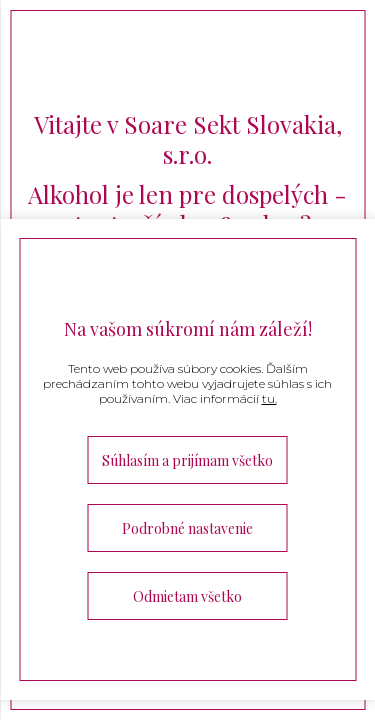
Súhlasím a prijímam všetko (187, 460)
